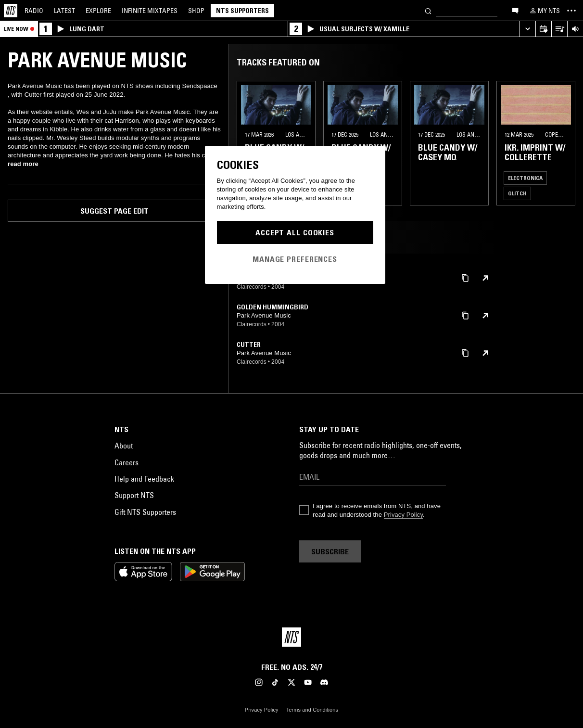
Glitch (517, 193)
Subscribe (330, 551)
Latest (64, 11)
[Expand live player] (527, 29)
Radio (34, 11)
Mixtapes (150, 11)
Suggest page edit (114, 211)
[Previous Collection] (565, 143)
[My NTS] (544, 11)
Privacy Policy (403, 515)
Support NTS (134, 495)
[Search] (428, 10)
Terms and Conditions (312, 710)
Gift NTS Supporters (145, 512)
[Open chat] (515, 10)
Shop (196, 11)
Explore (98, 11)
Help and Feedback (144, 479)
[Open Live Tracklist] (559, 29)
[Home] (11, 11)
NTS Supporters (242, 11)
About (124, 446)
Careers (127, 462)
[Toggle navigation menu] (571, 11)
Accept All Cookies (295, 232)
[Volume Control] (575, 29)
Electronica (525, 178)
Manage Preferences (295, 259)
